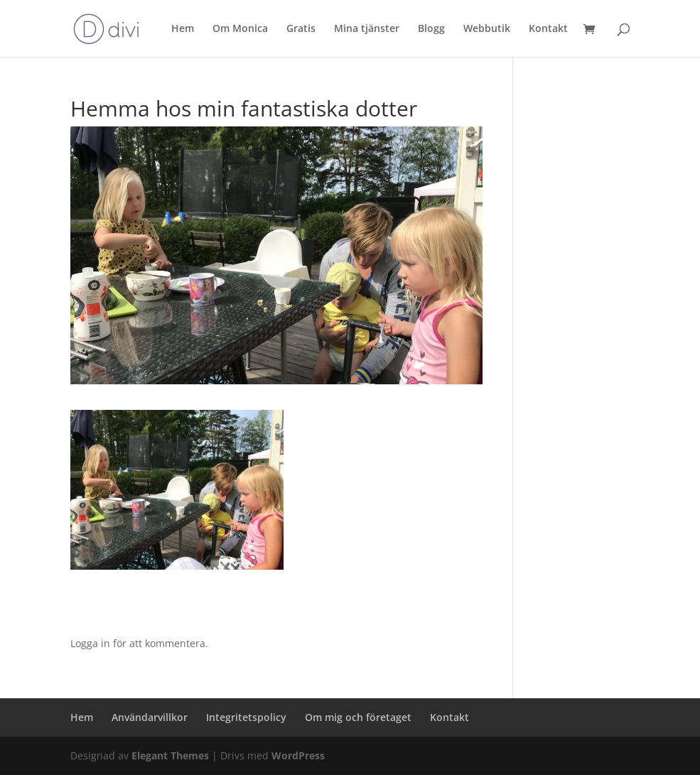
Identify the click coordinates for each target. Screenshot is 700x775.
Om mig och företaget (358, 717)
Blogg (431, 29)
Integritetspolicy (246, 717)
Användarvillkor (150, 717)
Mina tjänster (367, 29)
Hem (183, 29)
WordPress (298, 755)
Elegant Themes (170, 755)
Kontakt (548, 29)
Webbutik (487, 29)
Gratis (301, 29)
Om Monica (240, 29)
